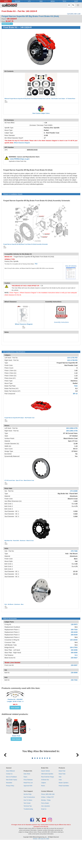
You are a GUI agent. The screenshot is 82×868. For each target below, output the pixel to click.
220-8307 (74, 665)
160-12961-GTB (72, 431)
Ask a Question (46, 833)
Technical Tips (28, 833)
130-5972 (74, 624)
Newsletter (9, 809)
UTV (29, 1)
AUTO (6, 1)
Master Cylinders (64, 809)
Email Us (44, 836)
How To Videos (28, 827)
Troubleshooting (28, 836)
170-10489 (74, 491)
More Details (15, 708)
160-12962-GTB (72, 428)
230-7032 (74, 680)
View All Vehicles (71, 266)
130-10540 (74, 640)
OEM (41, 1)
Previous (5, 768)
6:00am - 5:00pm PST (47, 824)
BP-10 (75, 394)
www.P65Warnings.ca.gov (20, 159)
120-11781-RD (72, 358)
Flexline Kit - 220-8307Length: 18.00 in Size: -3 (15, 700)
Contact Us (9, 800)
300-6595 (74, 653)
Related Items (6, 24)
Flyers (25, 803)
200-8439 (74, 632)
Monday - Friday (46, 827)
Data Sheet (27, 800)
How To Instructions (29, 824)
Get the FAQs (28, 821)
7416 (76, 386)
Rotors (43, 812)
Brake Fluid (16, 736)
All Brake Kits (45, 806)
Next (77, 768)
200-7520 (74, 630)
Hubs (60, 806)
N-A (76, 627)
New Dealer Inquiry (11, 806)
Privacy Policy (10, 812)
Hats (60, 803)
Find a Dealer (45, 830)
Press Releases (28, 806)
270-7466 (74, 551)
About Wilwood (10, 797)
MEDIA (53, 1)
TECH (64, 1)
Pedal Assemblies (64, 812)
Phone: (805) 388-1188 (48, 821)
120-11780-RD (72, 360)
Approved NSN (28, 812)
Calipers (44, 809)
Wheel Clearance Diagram (22, 143)
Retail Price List (28, 809)
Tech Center (27, 830)
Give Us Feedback (11, 803)
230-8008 (74, 673)
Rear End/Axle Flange (47, 803)
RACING (18, 1)
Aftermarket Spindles (47, 800)
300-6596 (74, 650)
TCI (36, 264)
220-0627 (74, 658)
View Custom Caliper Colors (41, 113)
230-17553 (74, 647)
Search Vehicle (45, 797)
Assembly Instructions (61, 322)
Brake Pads (62, 800)
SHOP (76, 1)
